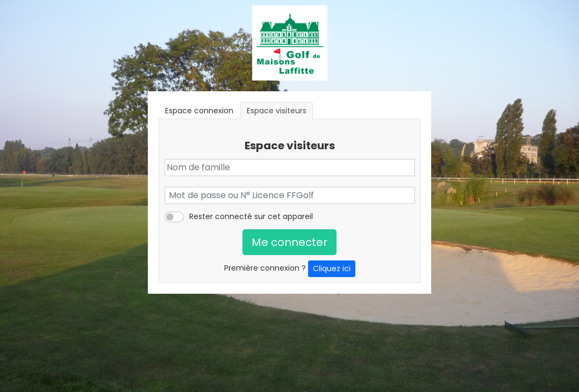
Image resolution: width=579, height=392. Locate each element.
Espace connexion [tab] (199, 111)
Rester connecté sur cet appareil (251, 216)
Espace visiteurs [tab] (277, 111)
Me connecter (289, 242)
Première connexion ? (290, 269)
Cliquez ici (332, 268)
